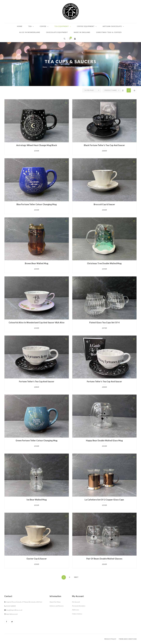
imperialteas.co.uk (12, 614)
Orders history (77, 614)
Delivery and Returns (57, 606)
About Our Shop (55, 602)
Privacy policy (110, 639)
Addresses (76, 610)
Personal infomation (79, 606)
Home (20, 26)
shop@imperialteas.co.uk (14, 610)
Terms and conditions (128, 639)
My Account (76, 602)
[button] (66, 103)
